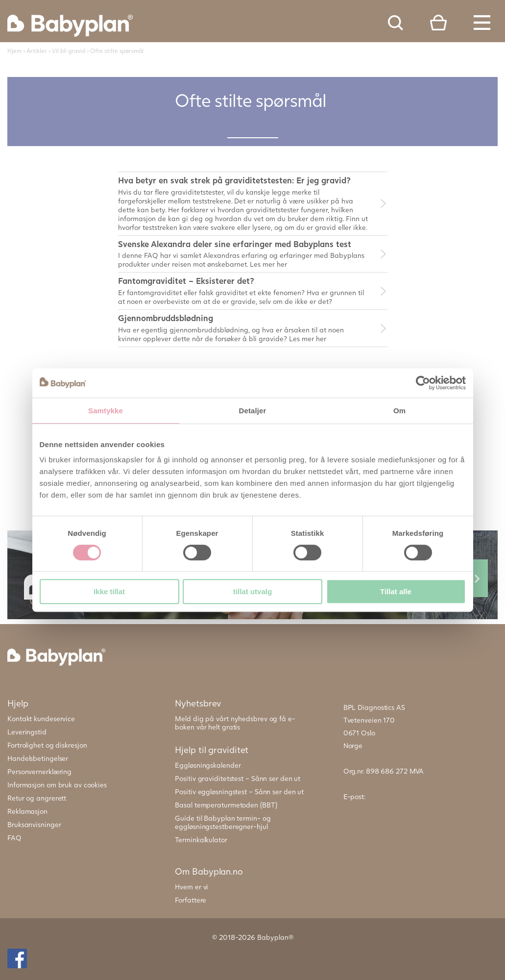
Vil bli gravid (69, 51)
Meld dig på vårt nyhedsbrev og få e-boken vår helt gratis (235, 723)
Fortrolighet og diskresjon (47, 745)
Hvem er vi (192, 887)
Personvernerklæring (39, 771)
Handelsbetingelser (38, 758)
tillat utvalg (252, 591)
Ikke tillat (109, 591)
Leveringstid (27, 732)
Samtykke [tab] (106, 411)
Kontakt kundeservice (41, 718)
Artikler (37, 51)
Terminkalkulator (201, 840)
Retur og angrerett (37, 798)
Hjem (14, 51)
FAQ (14, 838)
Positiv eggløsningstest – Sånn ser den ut (239, 792)
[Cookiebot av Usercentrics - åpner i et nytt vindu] (423, 383)
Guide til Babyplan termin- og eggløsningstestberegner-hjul (223, 822)
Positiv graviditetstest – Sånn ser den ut (238, 778)
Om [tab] (399, 411)
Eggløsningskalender (208, 765)
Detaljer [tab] (253, 411)
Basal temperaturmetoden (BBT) (226, 805)
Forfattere (191, 900)
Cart (438, 23)
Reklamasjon (27, 811)
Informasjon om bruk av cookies (57, 785)
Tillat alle (396, 591)
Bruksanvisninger (34, 824)
